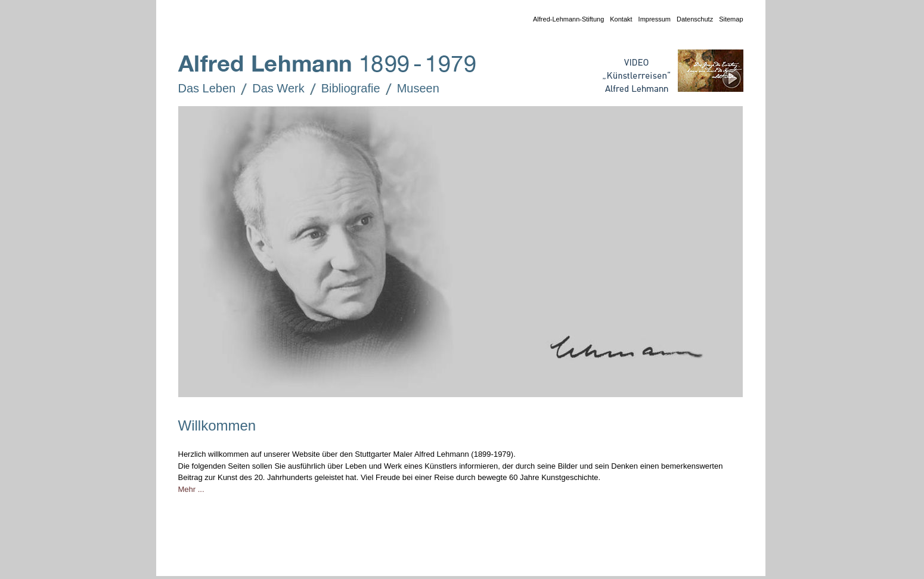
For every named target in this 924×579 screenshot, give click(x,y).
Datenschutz (692, 20)
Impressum (652, 20)
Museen (410, 89)
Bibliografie (342, 89)
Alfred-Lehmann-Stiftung (565, 20)
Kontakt (618, 20)
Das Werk (270, 89)
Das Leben (199, 89)
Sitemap (728, 20)
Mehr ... (191, 489)
